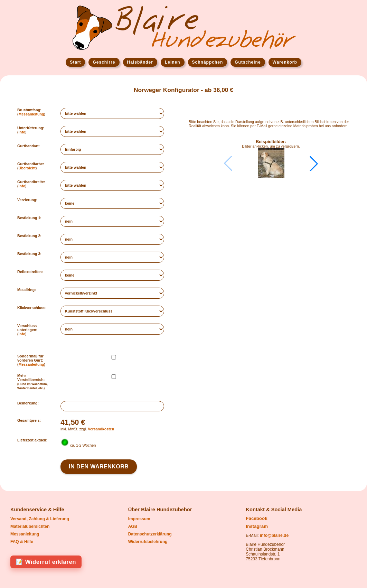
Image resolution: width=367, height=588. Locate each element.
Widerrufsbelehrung (148, 542)
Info (22, 132)
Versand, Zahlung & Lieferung (40, 519)
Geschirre (104, 62)
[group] (271, 163)
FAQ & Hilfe (22, 542)
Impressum (139, 519)
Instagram (257, 526)
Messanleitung (31, 114)
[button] (314, 164)
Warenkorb (285, 62)
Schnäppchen (208, 62)
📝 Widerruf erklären (46, 562)
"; (112, 167)
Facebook (256, 518)
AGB (133, 526)
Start (75, 62)
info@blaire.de (274, 535)
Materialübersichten (30, 526)
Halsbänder (140, 62)
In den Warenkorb (99, 466)
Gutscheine (248, 62)
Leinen (173, 62)
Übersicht (27, 168)
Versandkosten (101, 429)
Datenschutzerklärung (150, 534)
